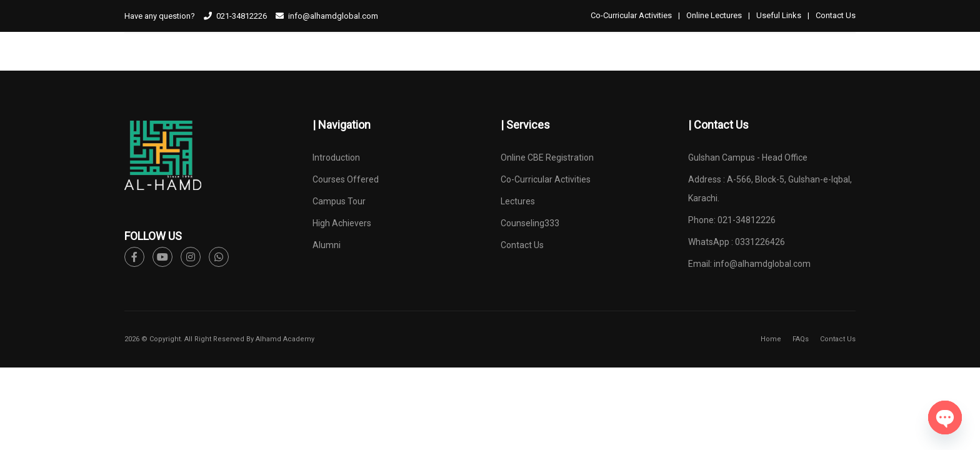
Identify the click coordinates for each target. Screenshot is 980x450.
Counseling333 (530, 223)
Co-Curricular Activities (631, 15)
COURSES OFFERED (399, 65)
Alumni (327, 245)
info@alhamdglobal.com (762, 264)
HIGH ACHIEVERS (570, 65)
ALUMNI (638, 65)
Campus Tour (339, 201)
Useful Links (779, 15)
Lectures (518, 201)
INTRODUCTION (311, 65)
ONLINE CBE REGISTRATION (727, 65)
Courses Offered (346, 179)
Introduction (336, 157)
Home (771, 339)
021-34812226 (242, 16)
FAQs (801, 339)
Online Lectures (714, 15)
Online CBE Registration (547, 157)
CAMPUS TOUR (487, 65)
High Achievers (342, 223)
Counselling (828, 65)
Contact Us (836, 15)
